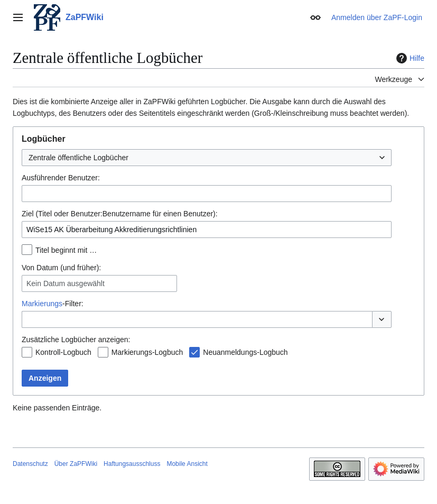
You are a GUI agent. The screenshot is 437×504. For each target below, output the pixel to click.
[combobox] (207, 158)
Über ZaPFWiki (76, 464)
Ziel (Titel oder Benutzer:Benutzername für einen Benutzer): (120, 214)
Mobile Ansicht (187, 464)
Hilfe (409, 58)
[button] (382, 319)
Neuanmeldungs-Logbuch (245, 352)
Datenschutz (30, 464)
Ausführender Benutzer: (61, 178)
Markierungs (42, 304)
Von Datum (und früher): (61, 268)
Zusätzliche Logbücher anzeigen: (76, 340)
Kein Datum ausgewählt (66, 283)
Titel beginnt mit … (66, 250)
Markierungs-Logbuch (147, 352)
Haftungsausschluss (132, 464)
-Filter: (53, 304)
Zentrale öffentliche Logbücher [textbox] (78, 158)
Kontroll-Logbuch (63, 352)
